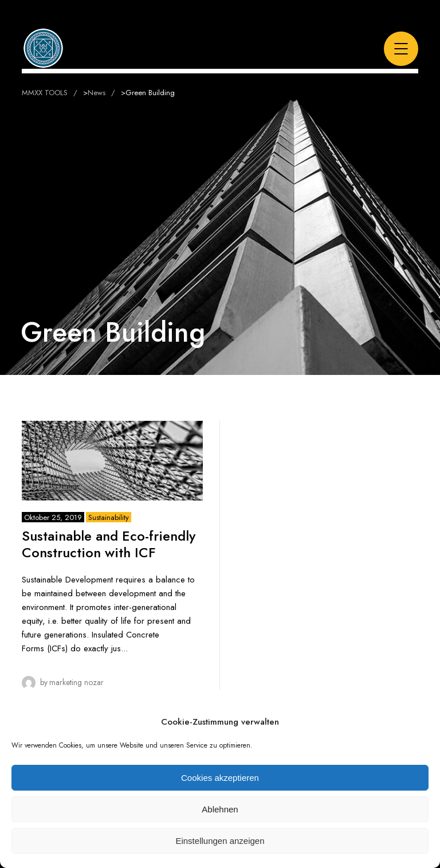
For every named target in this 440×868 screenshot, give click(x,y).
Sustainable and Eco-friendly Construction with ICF (109, 544)
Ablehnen (220, 809)
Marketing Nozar (76, 682)
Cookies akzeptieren (220, 778)
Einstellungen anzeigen (220, 841)
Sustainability (109, 517)
